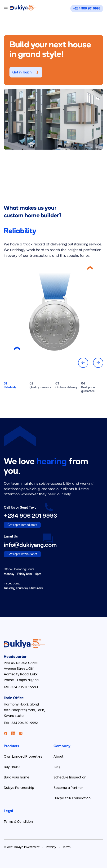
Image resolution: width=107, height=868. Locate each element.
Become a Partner (68, 788)
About (58, 757)
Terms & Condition (18, 822)
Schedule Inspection (70, 777)
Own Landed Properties (23, 757)
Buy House (12, 767)
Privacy (51, 847)
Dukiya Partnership (19, 788)
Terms (67, 847)
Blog (57, 767)
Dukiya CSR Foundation (72, 798)
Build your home (17, 777)
